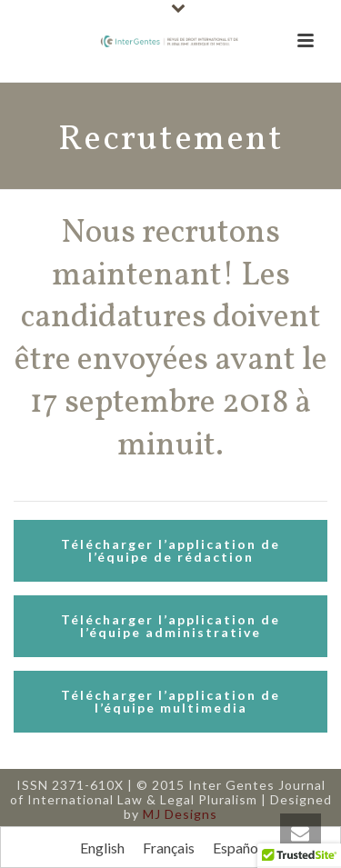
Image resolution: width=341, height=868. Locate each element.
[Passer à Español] (237, 848)
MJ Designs (180, 814)
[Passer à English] (102, 848)
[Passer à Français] (169, 848)
